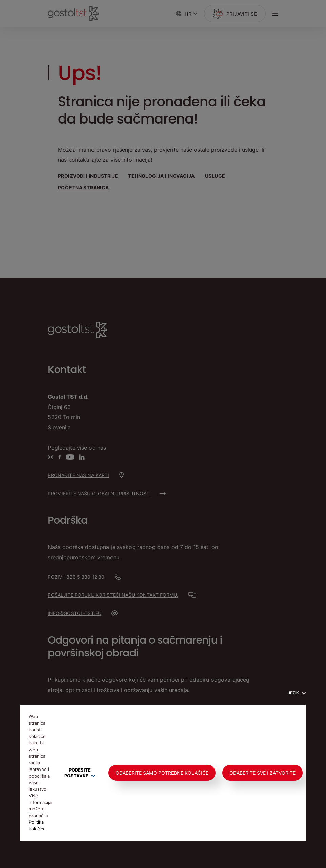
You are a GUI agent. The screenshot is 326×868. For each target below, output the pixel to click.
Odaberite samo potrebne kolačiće (162, 773)
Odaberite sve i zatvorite (262, 773)
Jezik (297, 693)
